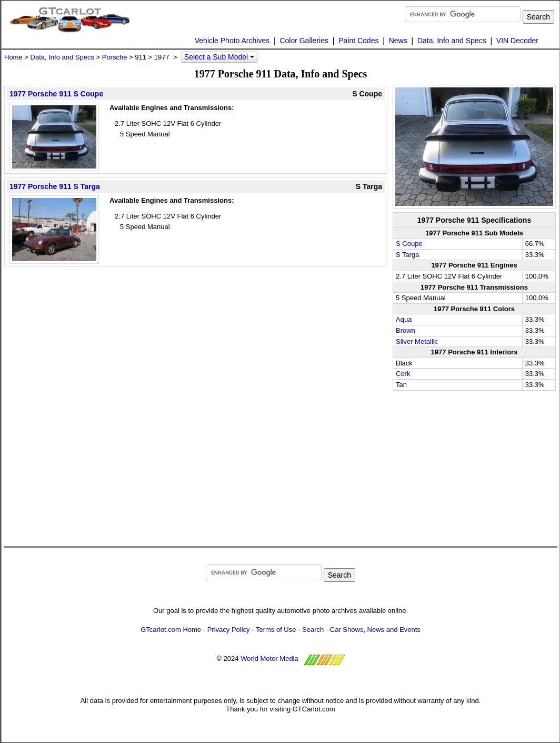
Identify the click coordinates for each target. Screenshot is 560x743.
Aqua (404, 319)
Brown (406, 330)
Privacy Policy (229, 630)
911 (141, 57)
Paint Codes (358, 41)
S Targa (408, 255)
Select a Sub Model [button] (219, 57)
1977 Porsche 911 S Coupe (56, 94)
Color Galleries (304, 41)
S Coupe (409, 244)
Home (13, 57)
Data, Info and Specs (452, 41)
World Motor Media (269, 659)
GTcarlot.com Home (171, 630)
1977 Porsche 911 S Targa (55, 186)
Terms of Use (276, 630)
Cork (403, 374)
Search (313, 630)
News (398, 41)
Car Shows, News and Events (375, 630)
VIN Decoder (517, 41)
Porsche (115, 57)
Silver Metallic (417, 341)
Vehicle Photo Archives (232, 41)
